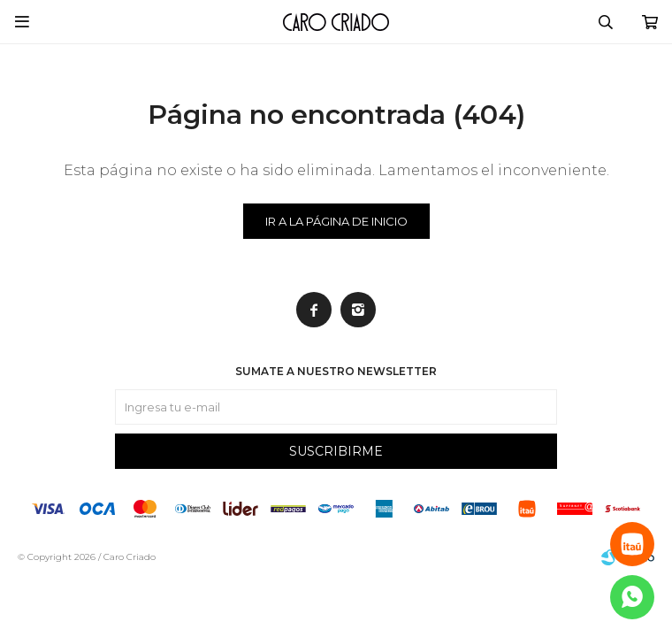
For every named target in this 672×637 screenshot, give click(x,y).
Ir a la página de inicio (336, 221)
